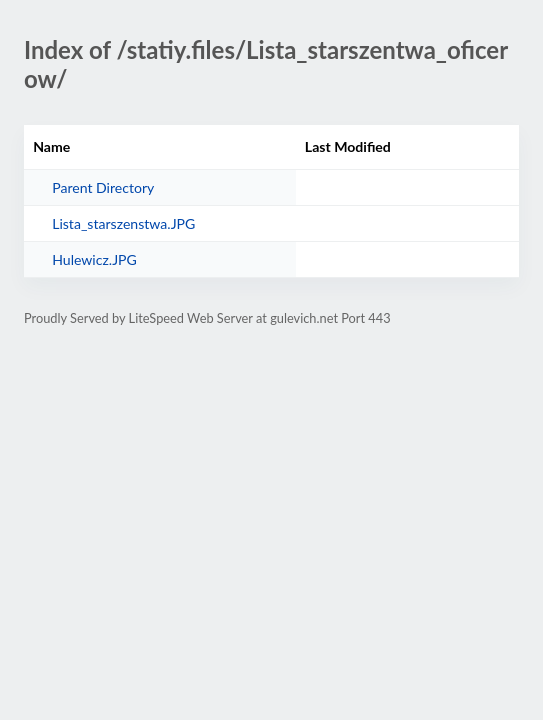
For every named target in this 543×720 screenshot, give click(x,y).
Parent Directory (103, 187)
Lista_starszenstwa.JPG (123, 223)
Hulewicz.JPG (94, 259)
